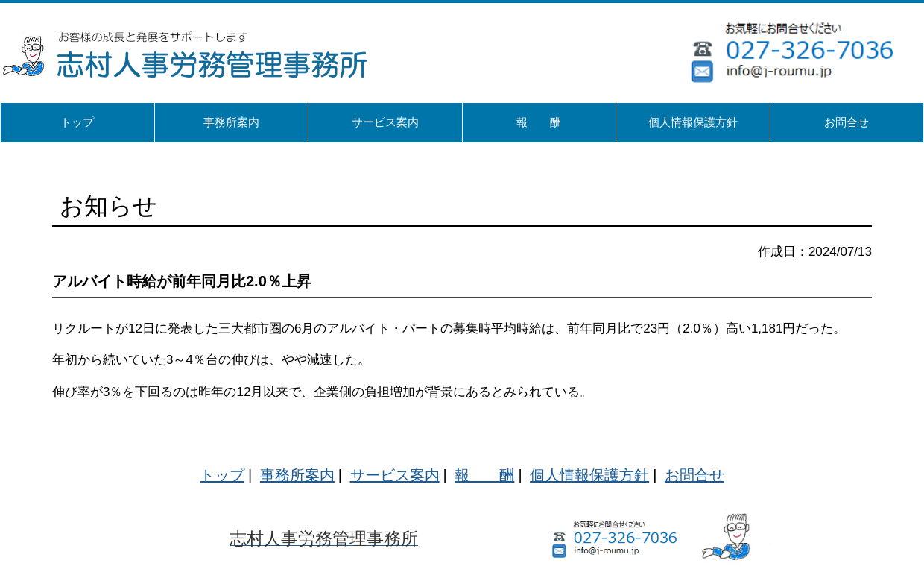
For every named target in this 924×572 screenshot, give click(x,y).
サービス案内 (395, 475)
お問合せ (694, 475)
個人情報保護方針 (589, 475)
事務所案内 (297, 475)
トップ (222, 475)
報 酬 (484, 475)
